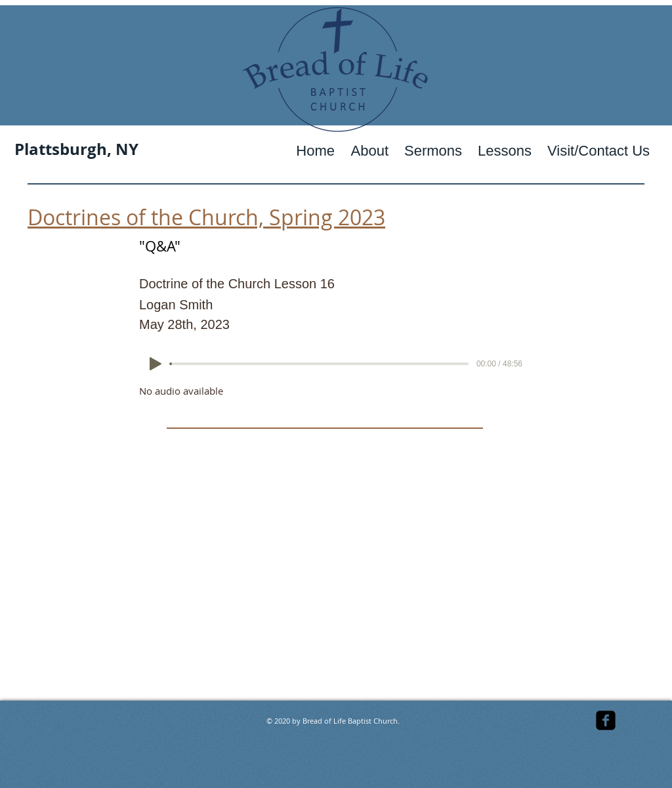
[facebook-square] (606, 720)
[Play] (156, 364)
